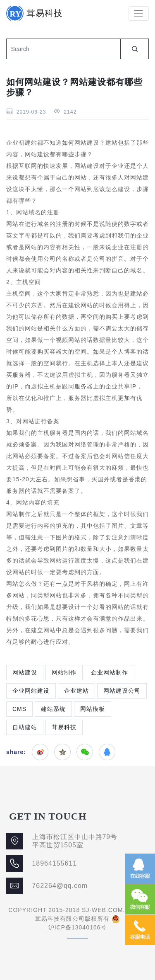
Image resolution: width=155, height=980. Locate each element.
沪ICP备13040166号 (78, 927)
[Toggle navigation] (139, 13)
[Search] (63, 49)
